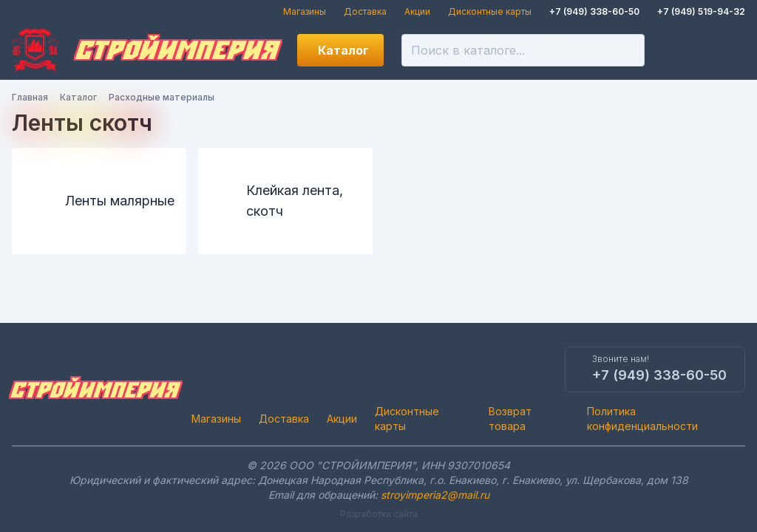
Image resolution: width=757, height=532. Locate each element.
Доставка (365, 11)
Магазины (305, 11)
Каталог (343, 50)
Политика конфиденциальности (642, 419)
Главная (30, 97)
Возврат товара (510, 419)
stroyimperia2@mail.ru (435, 495)
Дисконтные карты (490, 11)
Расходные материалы (162, 97)
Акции (417, 11)
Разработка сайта (379, 514)
